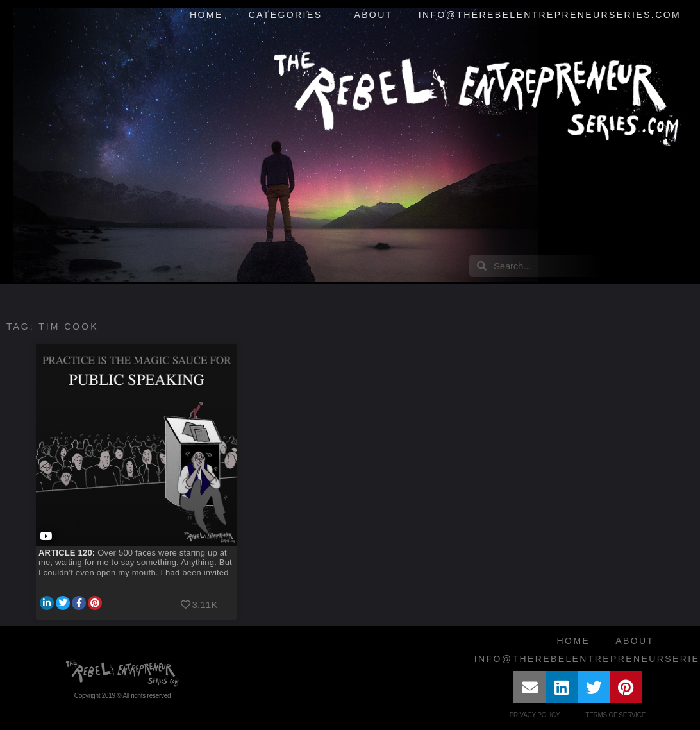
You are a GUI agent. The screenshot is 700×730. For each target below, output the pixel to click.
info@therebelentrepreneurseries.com (550, 15)
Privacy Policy (535, 715)
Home (206, 15)
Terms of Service (615, 715)
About (373, 15)
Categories (289, 15)
